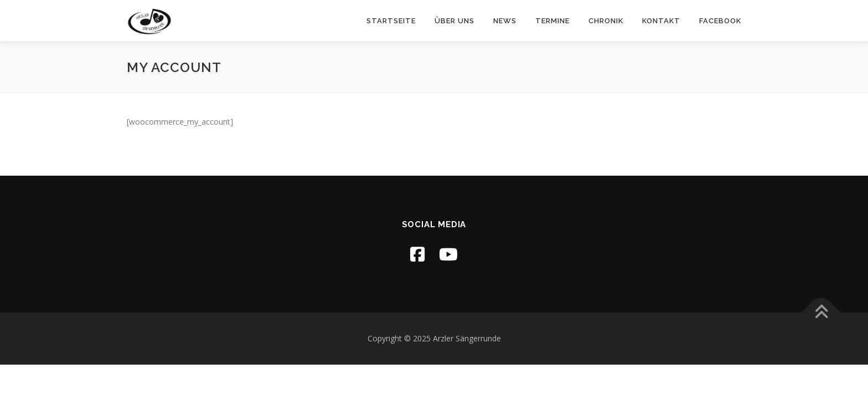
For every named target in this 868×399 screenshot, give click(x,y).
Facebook (720, 21)
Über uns (454, 21)
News (505, 21)
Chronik (606, 21)
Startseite (391, 21)
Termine (552, 21)
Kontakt (661, 21)
